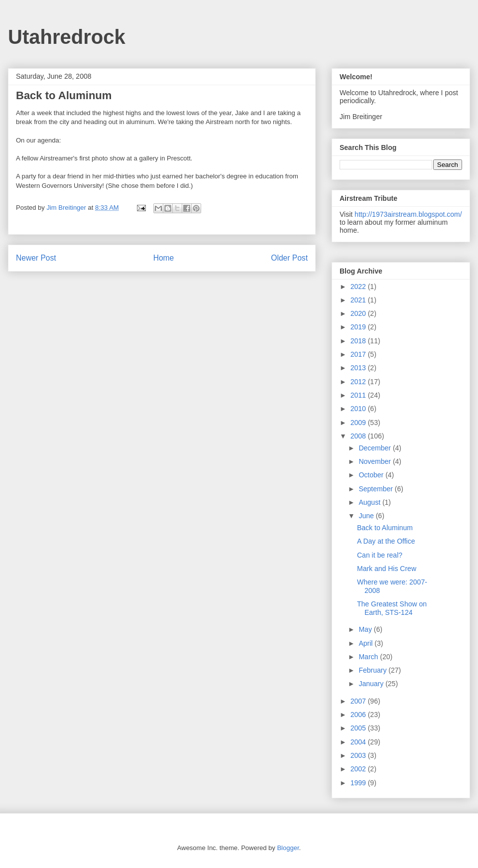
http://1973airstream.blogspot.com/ (408, 214)
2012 (359, 382)
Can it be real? (380, 555)
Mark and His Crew (387, 569)
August (370, 502)
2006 (359, 715)
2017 (359, 354)
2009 (359, 423)
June (367, 516)
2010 (359, 409)
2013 (359, 368)
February (373, 670)
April (366, 643)
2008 (359, 436)
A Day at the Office (386, 541)
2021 (359, 300)
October (372, 475)
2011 (359, 395)
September (376, 489)
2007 (359, 701)
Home (164, 258)
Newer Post (36, 258)
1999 (359, 783)
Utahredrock (67, 37)
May (366, 629)
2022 (359, 287)
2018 (359, 341)
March (369, 657)
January (372, 684)
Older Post (289, 258)
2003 (359, 755)
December (375, 448)
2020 (359, 313)
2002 (359, 769)
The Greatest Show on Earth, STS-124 (392, 608)
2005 (359, 728)
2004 (359, 742)
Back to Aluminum (385, 528)
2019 (359, 327)
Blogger (288, 848)
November (375, 461)
